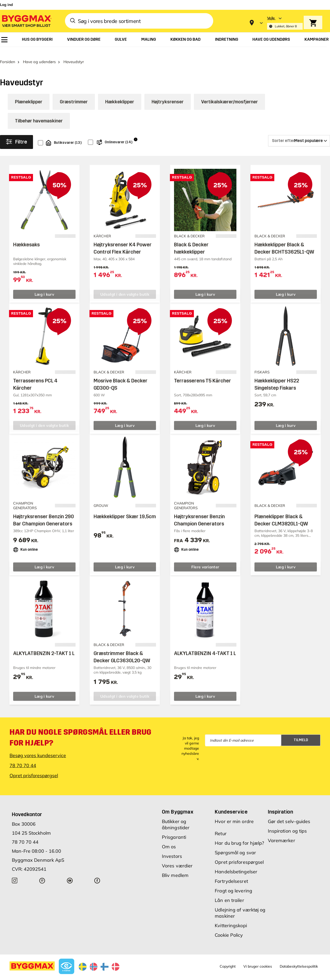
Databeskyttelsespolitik (299, 958)
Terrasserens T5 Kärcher (203, 372)
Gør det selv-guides (289, 813)
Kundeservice (231, 803)
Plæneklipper (29, 94)
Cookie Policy (229, 927)
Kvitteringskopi (231, 917)
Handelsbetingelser (236, 863)
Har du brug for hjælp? (239, 835)
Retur (221, 825)
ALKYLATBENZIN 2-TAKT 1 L (44, 645)
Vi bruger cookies (258, 958)
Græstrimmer (74, 94)
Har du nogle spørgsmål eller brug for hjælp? (81, 729)
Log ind (6, 5)
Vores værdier (177, 857)
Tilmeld (301, 732)
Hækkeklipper (120, 94)
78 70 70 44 (23, 757)
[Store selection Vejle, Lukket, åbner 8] (285, 23)
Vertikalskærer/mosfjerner (229, 94)
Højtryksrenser (168, 94)
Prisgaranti (174, 829)
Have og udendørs (39, 54)
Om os (169, 838)
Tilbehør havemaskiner (39, 113)
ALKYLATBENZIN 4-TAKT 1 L (205, 645)
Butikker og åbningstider (176, 816)
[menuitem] (4, 40)
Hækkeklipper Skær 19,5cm (125, 508)
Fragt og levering (233, 882)
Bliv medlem (175, 867)
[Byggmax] (26, 21)
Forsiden (8, 54)
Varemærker (282, 832)
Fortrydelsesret (231, 873)
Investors (172, 848)
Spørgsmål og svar (235, 844)
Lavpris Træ (76, 976)
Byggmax (57, 976)
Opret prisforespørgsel (34, 767)
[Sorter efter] (299, 133)
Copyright (228, 958)
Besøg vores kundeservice (38, 747)
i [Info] (136, 131)
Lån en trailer (229, 892)
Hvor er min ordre (234, 813)
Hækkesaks (26, 237)
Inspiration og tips (287, 823)
